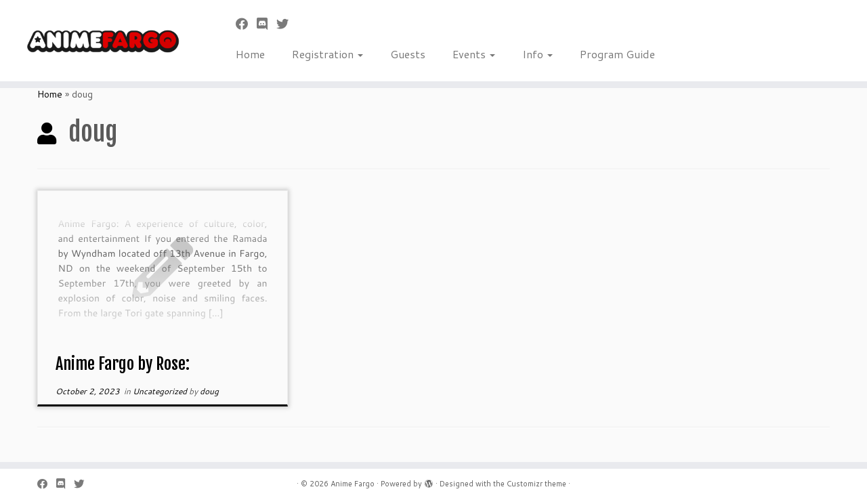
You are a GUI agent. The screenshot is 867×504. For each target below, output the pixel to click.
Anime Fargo (353, 484)
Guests (408, 54)
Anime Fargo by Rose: (123, 364)
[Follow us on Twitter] (287, 24)
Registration (327, 54)
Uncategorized (161, 391)
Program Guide (617, 54)
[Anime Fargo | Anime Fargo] (100, 41)
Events (474, 54)
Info (537, 54)
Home (250, 54)
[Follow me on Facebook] (246, 24)
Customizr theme (536, 484)
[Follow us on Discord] (267, 24)
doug (209, 391)
